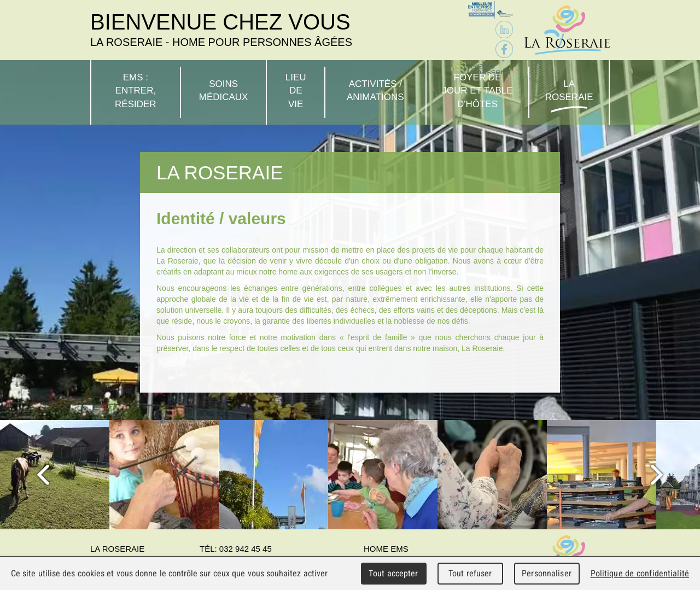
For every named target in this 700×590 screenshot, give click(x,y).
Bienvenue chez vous (221, 30)
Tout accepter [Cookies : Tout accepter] (393, 573)
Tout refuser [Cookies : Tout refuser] (470, 573)
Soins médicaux (224, 90)
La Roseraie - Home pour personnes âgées (567, 30)
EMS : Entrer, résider (136, 91)
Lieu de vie (296, 91)
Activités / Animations (375, 90)
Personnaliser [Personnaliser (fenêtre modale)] (547, 573)
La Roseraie (569, 90)
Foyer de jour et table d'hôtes (477, 91)
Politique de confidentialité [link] (640, 573)
